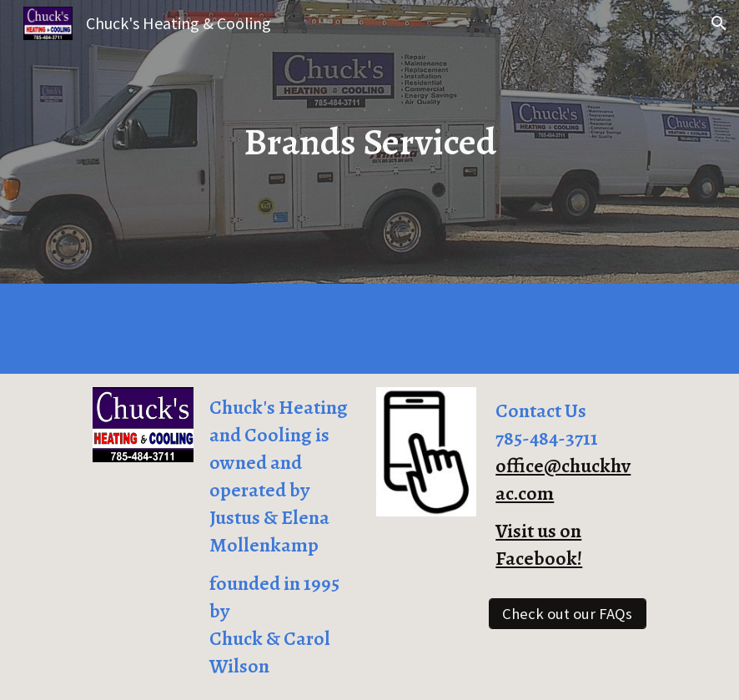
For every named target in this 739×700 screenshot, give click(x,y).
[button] (719, 23)
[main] (370, 142)
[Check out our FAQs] (567, 613)
